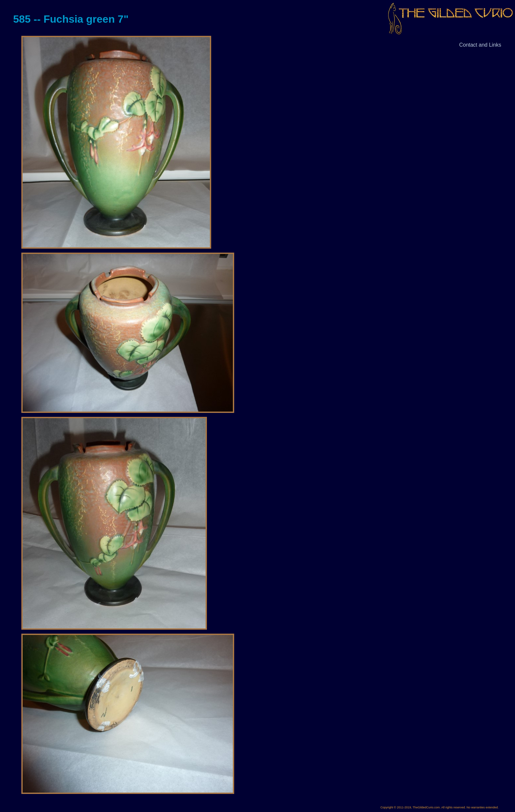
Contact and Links (480, 45)
